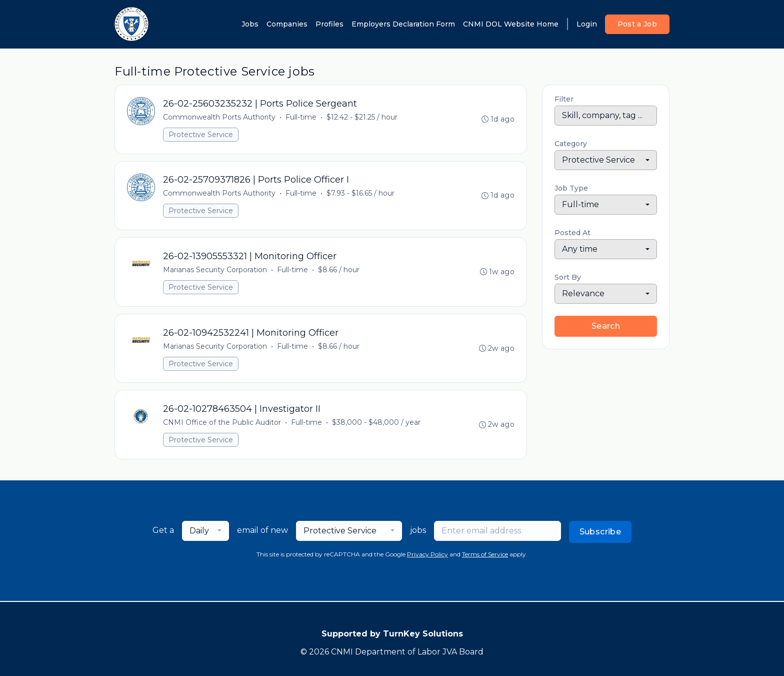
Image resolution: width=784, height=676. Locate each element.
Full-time (301, 117)
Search (606, 326)
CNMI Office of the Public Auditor (222, 423)
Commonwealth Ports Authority (219, 117)
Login (587, 24)
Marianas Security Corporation (215, 270)
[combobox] (606, 160)
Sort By (568, 277)
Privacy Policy (427, 555)
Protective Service (201, 135)
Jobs (250, 24)
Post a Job (637, 24)
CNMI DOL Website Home (511, 24)
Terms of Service (485, 555)
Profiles (329, 24)
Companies (287, 24)
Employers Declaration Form (403, 24)
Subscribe (600, 533)
